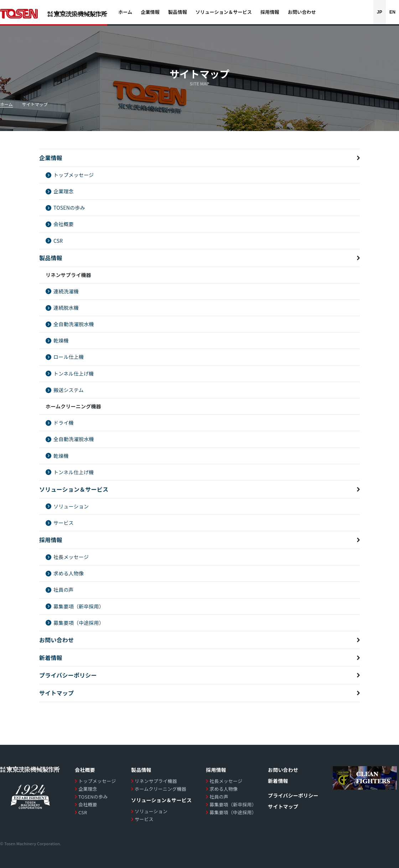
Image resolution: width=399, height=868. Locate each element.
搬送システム (69, 390)
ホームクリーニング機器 (160, 789)
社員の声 (64, 590)
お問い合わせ (56, 640)
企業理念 (64, 191)
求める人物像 (69, 573)
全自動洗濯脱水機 (74, 324)
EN (392, 12)
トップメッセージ (74, 175)
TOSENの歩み (69, 208)
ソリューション (71, 506)
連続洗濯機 (66, 291)
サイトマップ (56, 693)
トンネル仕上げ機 (74, 373)
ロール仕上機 (69, 357)
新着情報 (51, 658)
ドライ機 (64, 423)
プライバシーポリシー (68, 675)
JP (380, 12)
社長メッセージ (71, 557)
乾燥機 (61, 340)
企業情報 (51, 158)
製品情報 (51, 258)
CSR (58, 241)
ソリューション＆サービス (74, 489)
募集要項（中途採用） (79, 623)
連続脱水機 (66, 308)
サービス (64, 523)
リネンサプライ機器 (156, 781)
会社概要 (64, 224)
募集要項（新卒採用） (79, 606)
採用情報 (51, 540)
